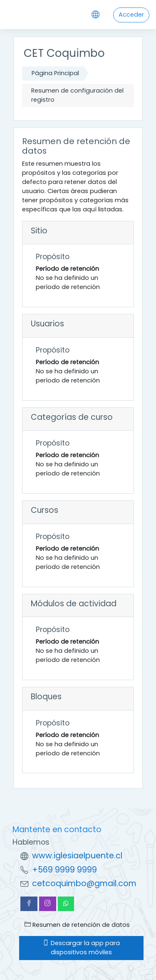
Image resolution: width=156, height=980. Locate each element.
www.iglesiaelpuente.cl (77, 856)
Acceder (131, 15)
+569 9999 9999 (64, 870)
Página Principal (55, 73)
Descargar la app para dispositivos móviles (81, 948)
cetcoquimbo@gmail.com (84, 883)
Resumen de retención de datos (77, 925)
